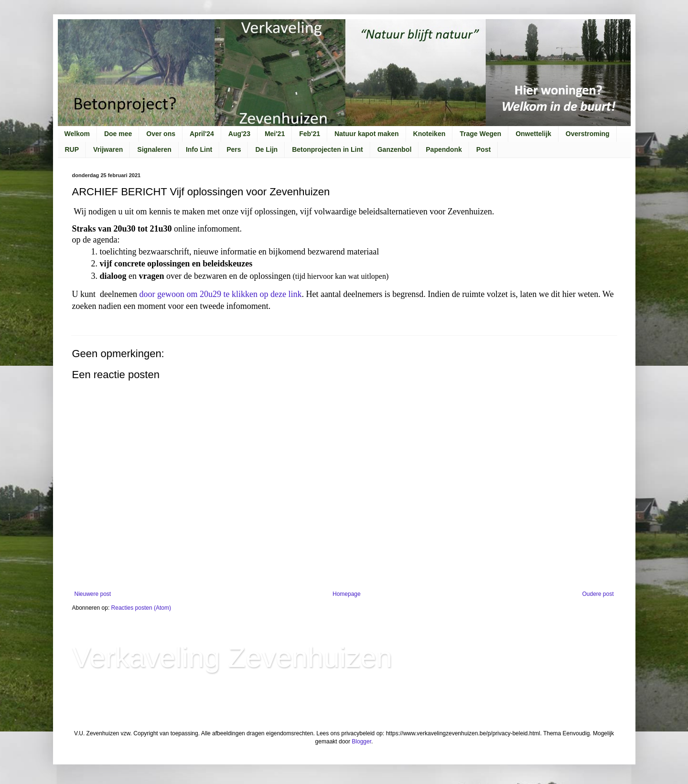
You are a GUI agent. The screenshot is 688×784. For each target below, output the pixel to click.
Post (484, 149)
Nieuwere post (93, 594)
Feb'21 (310, 134)
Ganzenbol (395, 149)
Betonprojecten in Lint (328, 149)
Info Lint (199, 149)
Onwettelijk (533, 134)
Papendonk (444, 149)
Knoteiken (430, 134)
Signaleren (154, 149)
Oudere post (598, 594)
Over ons (161, 134)
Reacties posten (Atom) (141, 608)
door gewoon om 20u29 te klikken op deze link (220, 294)
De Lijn (266, 149)
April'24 (202, 134)
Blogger (361, 742)
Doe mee (118, 134)
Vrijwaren (108, 149)
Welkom (77, 134)
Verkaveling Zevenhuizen (232, 657)
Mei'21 (275, 134)
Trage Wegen (480, 134)
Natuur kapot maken (367, 134)
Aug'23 (239, 134)
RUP (72, 149)
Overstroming (588, 134)
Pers (234, 149)
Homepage (347, 594)
